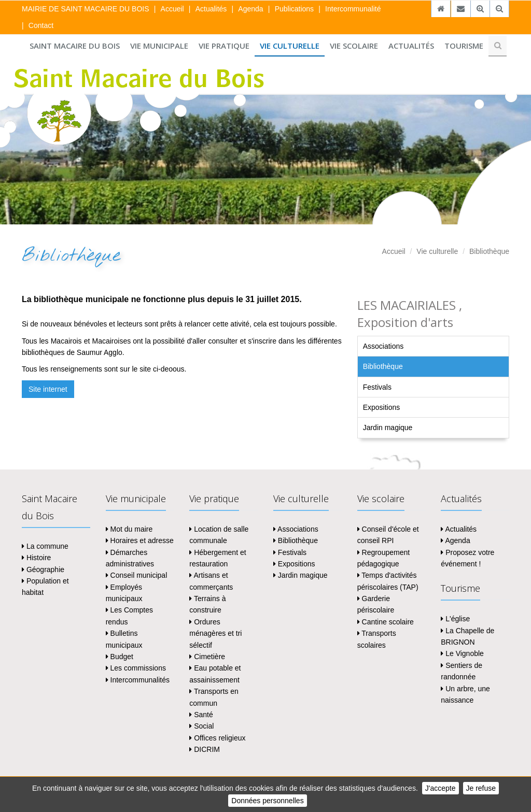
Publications (295, 9)
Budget (120, 657)
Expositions (382, 407)
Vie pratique (224, 46)
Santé (201, 715)
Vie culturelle (290, 46)
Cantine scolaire (386, 622)
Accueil (172, 9)
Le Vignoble (462, 653)
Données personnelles (267, 801)
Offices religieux (217, 738)
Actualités (211, 9)
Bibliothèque (489, 251)
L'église (455, 619)
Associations (383, 346)
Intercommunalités (138, 680)
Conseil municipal (137, 575)
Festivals (377, 387)
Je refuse (481, 788)
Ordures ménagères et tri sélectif (215, 633)
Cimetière (207, 657)
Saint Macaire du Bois (75, 46)
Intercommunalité (353, 9)
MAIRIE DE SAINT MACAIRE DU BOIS (86, 9)
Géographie (43, 569)
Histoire (36, 558)
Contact (41, 25)
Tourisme (464, 46)
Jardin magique (388, 428)
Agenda (250, 9)
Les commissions (136, 668)
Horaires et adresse (140, 540)
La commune (45, 546)
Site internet (48, 389)
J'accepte (441, 788)
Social (201, 726)
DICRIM (205, 749)
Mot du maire (129, 529)
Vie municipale (159, 46)
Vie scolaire (354, 46)
